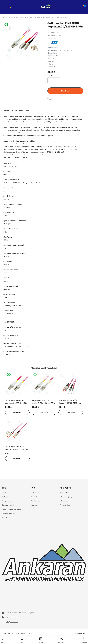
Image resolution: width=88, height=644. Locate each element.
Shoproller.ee (80, 633)
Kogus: (50, 76)
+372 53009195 (12, 617)
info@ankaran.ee (12, 622)
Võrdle (50, 99)
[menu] (3, 7)
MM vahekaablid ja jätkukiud (17, 17)
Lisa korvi (65, 91)
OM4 (30, 17)
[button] (22, 640)
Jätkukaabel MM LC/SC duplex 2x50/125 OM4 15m (51, 17)
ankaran (8, 633)
